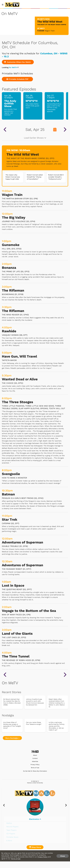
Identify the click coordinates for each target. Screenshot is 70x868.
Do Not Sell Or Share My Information (35, 771)
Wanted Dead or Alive (20, 379)
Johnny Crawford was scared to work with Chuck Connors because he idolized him (35, 702)
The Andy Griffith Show (10, 104)
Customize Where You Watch (18, 62)
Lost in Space (13, 585)
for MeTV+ (13, 67)
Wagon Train (50, 31)
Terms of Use (35, 768)
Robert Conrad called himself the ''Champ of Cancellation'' (35, 177)
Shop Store (35, 847)
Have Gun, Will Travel (19, 356)
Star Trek (10, 520)
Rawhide (9, 331)
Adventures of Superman (22, 542)
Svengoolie (11, 474)
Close (63, 856)
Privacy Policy (35, 765)
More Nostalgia (12, 738)
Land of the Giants (17, 634)
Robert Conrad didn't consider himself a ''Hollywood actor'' (56, 177)
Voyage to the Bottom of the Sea (29, 611)
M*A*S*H (32, 101)
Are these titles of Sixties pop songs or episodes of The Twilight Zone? (12, 725)
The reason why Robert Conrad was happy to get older (13, 177)
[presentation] (5, 805)
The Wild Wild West (23, 154)
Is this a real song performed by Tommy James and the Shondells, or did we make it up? (57, 726)
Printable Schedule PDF (17, 79)
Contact (35, 758)
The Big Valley (14, 217)
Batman (8, 494)
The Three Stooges (17, 402)
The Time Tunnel (16, 656)
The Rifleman (13, 290)
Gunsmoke (11, 245)
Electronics (35, 819)
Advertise (35, 761)
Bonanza (9, 268)
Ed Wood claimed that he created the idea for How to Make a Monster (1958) (12, 702)
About (35, 755)
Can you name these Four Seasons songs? (34, 723)
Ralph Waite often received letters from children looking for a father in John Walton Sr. (57, 703)
